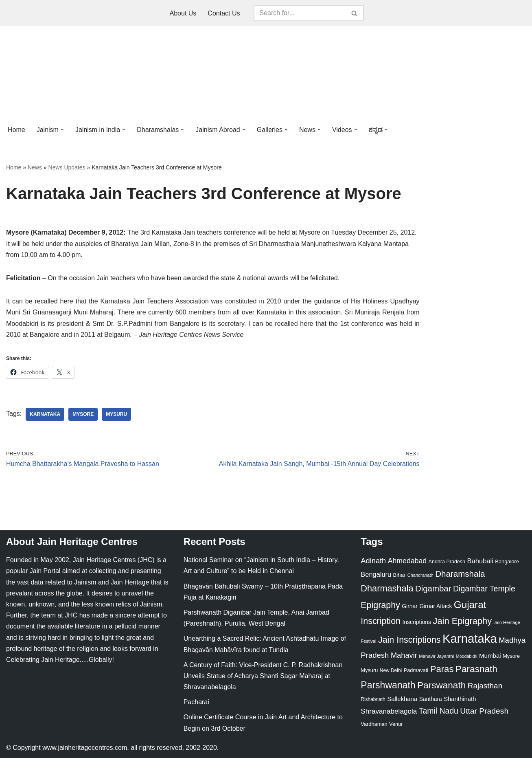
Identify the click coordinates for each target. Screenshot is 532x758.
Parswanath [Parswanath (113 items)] (441, 685)
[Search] (300, 13)
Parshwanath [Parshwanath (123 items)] (388, 685)
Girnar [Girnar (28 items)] (410, 606)
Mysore (83, 414)
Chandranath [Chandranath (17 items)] (420, 575)
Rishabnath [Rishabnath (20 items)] (373, 699)
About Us (183, 13)
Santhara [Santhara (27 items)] (431, 699)
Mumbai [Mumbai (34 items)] (490, 656)
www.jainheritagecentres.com (85, 748)
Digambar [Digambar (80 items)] (433, 589)
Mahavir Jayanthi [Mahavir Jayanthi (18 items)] (436, 656)
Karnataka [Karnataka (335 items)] (470, 638)
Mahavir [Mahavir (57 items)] (404, 655)
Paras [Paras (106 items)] (442, 669)
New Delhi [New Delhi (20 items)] (391, 670)
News (35, 167)
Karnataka (45, 414)
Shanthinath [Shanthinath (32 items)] (460, 699)
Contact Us (224, 13)
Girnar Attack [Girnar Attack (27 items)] (436, 606)
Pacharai (196, 702)
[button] (62, 130)
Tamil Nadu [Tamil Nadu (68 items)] (439, 711)
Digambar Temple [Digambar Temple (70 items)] (484, 589)
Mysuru (116, 414)
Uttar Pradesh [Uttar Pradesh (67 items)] (484, 711)
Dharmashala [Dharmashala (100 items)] (387, 588)
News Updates (67, 167)
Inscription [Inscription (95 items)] (381, 621)
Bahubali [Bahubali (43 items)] (480, 561)
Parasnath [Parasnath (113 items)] (476, 669)
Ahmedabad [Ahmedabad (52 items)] (407, 561)
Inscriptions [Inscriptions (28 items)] (417, 622)
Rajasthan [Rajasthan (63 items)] (485, 686)
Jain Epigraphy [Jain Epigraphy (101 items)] (462, 621)
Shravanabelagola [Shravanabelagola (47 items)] (389, 711)
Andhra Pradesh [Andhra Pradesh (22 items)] (447, 562)
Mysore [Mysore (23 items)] (511, 656)
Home (16, 130)
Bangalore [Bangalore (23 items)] (507, 561)
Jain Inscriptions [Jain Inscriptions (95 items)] (409, 640)
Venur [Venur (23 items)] (396, 724)
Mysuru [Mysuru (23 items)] (369, 670)
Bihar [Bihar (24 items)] (400, 575)
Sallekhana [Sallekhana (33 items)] (402, 699)
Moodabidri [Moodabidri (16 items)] (467, 656)
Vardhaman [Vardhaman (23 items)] (374, 724)
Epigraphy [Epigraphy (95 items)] (380, 605)
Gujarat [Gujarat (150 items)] (470, 605)
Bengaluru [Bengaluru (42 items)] (376, 574)
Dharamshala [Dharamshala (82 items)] (460, 574)
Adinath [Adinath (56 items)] (373, 561)
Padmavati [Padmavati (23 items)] (416, 670)
